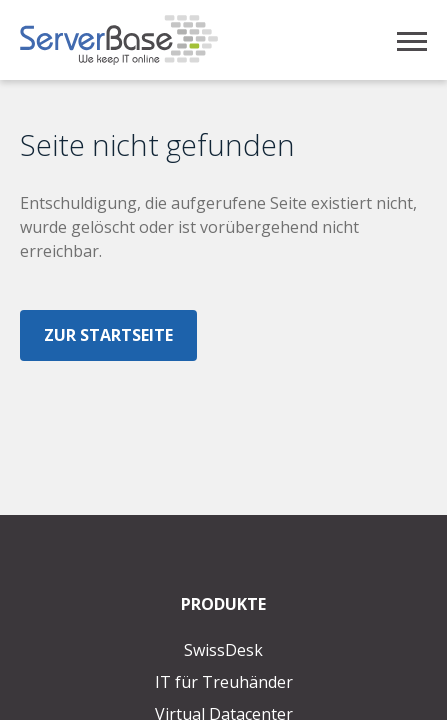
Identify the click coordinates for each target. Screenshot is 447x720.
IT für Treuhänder (224, 682)
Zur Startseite (108, 335)
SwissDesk (223, 650)
